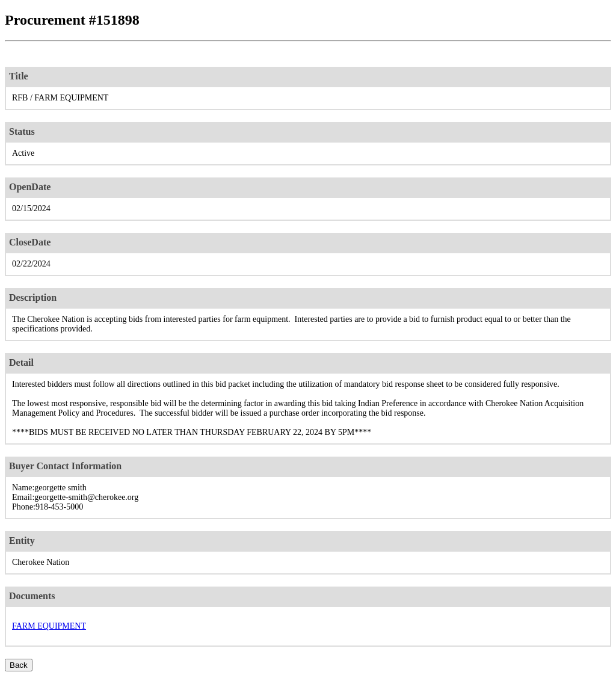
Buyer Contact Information (65, 466)
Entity (22, 541)
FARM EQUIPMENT (49, 626)
